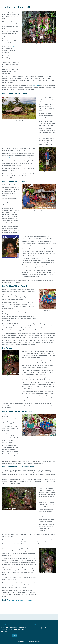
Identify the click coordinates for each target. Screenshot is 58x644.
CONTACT (52, 617)
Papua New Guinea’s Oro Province (22, 606)
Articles (40, 617)
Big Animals (18, 617)
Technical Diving (29, 617)
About (6, 617)
